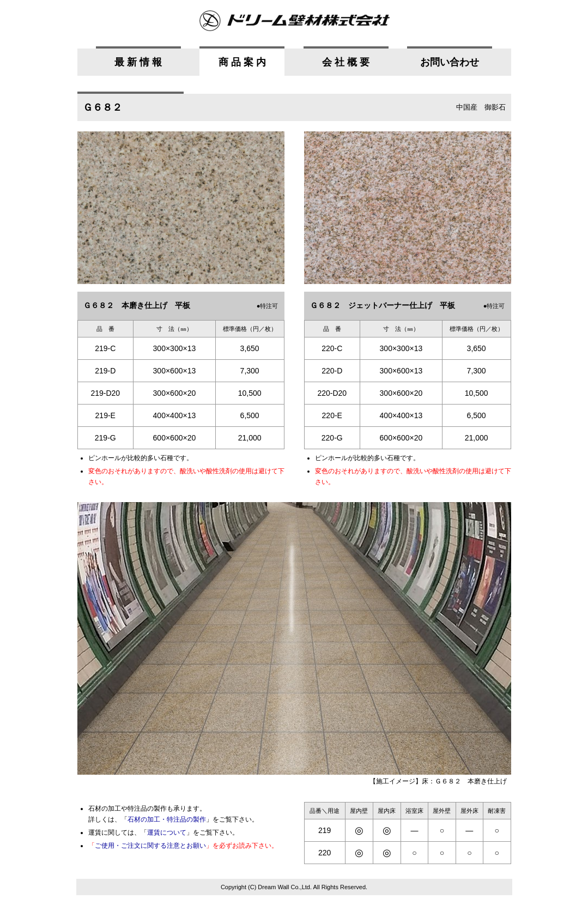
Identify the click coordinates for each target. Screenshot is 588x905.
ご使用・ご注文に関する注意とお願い (150, 846)
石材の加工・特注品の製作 (167, 819)
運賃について (167, 832)
